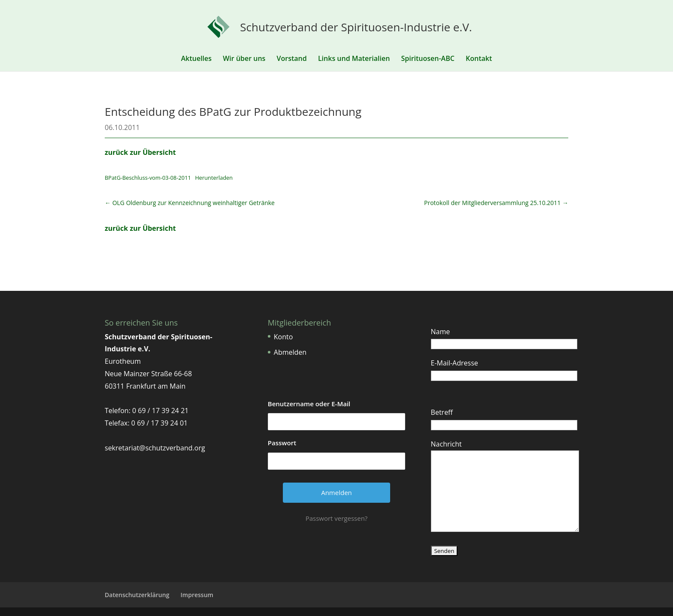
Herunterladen (214, 178)
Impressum (197, 595)
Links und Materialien (354, 59)
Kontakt (479, 59)
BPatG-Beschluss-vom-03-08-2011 (148, 178)
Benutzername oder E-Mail (309, 404)
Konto (283, 337)
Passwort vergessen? (337, 518)
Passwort (282, 443)
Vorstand (292, 59)
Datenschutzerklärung (137, 595)
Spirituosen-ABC (427, 59)
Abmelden (290, 352)
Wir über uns (244, 59)
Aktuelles (196, 59)
